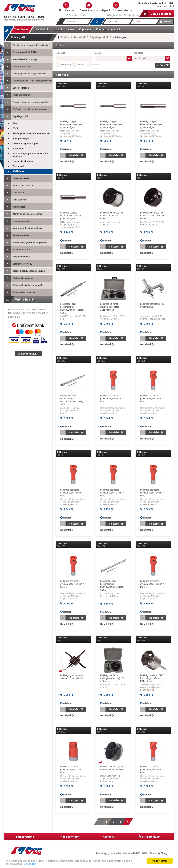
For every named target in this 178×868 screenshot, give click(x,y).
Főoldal (65, 37)
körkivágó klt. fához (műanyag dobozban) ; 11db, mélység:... (111, 307)
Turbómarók (14, 166)
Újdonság (66, 65)
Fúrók (11, 128)
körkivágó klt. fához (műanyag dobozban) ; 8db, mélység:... (113, 678)
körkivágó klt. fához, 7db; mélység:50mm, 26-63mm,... (112, 216)
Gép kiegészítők (99, 37)
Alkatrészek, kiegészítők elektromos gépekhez (26, 155)
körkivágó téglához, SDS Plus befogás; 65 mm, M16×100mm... (152, 678)
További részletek (26, 354)
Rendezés (138, 53)
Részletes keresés (76, 15)
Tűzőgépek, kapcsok (18, 278)
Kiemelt (81, 65)
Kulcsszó (61, 53)
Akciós (96, 65)
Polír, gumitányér (17, 139)
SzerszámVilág (158, 853)
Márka (98, 53)
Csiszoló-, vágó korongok (21, 144)
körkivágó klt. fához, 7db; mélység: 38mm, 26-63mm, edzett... (153, 216)
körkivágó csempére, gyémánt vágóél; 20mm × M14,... (152, 770)
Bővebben (30, 864)
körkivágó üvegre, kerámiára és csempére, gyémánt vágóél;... (72, 124)
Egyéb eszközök (16, 88)
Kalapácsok (14, 193)
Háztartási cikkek (17, 178)
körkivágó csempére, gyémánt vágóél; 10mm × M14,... (152, 399)
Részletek (67, 162)
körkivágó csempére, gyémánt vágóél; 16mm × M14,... (152, 493)
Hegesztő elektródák (18, 161)
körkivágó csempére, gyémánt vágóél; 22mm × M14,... (72, 770)
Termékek (80, 37)
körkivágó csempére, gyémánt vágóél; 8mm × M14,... (111, 399)
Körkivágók (14, 171)
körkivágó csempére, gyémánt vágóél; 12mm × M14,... (152, 584)
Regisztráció (114, 15)
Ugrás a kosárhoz (157, 14)
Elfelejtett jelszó (130, 15)
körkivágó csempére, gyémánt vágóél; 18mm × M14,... (72, 584)
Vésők (11, 123)
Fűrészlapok (14, 149)
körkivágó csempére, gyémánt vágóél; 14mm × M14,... (112, 493)
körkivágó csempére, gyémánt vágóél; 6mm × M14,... (71, 493)
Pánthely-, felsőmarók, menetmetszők (27, 133)
